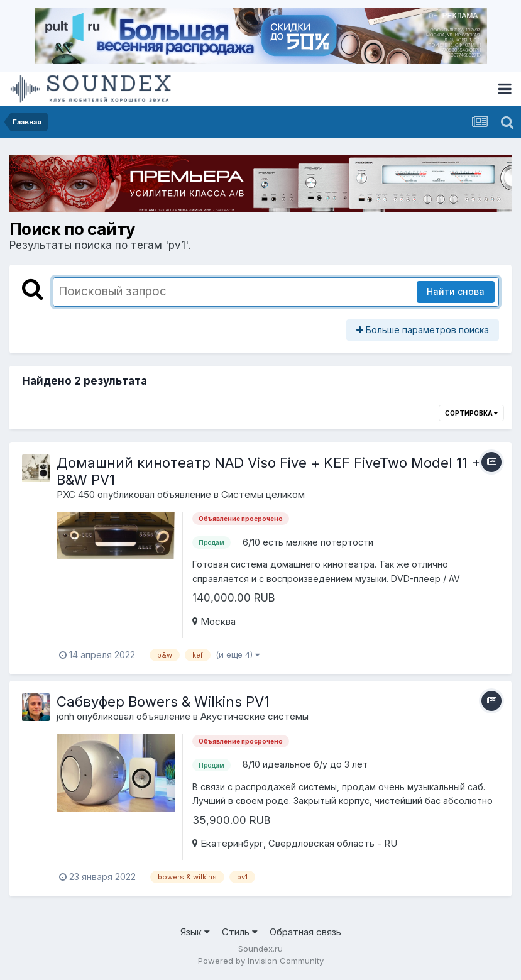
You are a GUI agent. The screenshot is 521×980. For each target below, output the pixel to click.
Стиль (240, 932)
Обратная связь (305, 932)
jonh (65, 716)
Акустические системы (255, 716)
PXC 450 (76, 494)
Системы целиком (263, 494)
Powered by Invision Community (261, 961)
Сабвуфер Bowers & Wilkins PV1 (163, 702)
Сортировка (471, 413)
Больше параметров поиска (423, 330)
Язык (195, 932)
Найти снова (456, 291)
